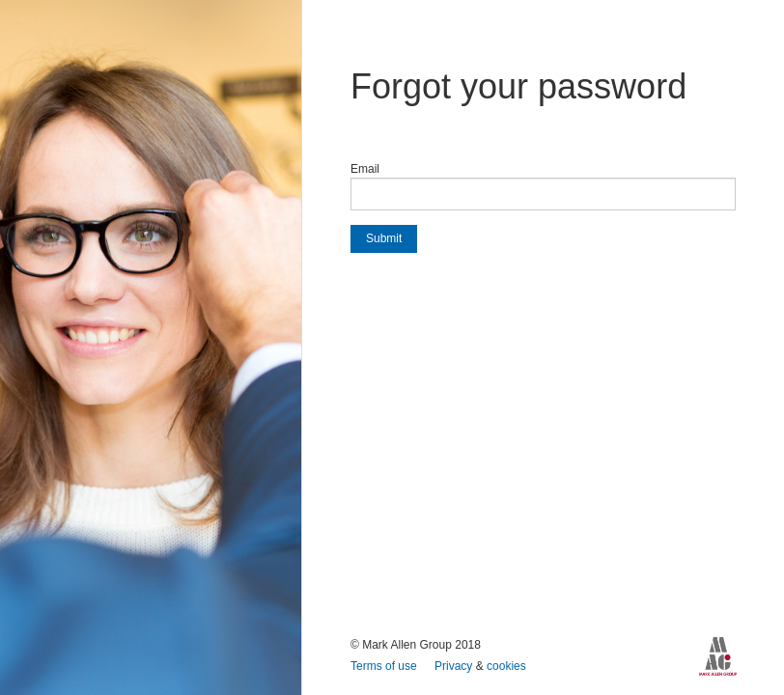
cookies (506, 666)
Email (365, 169)
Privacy (455, 666)
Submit (384, 238)
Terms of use (385, 666)
